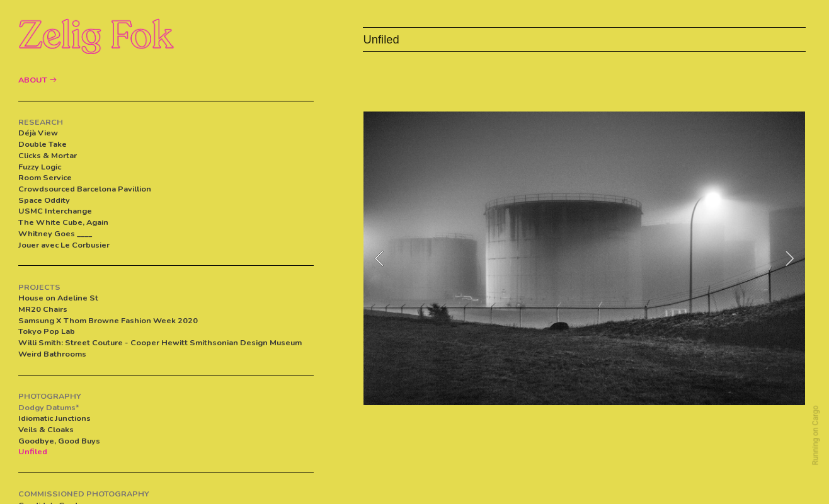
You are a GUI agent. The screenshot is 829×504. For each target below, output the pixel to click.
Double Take (43, 144)
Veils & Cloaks (46, 429)
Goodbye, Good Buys (59, 441)
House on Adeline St (58, 298)
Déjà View (38, 133)
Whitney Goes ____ (55, 233)
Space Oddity (44, 200)
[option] (584, 258)
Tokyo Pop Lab (47, 331)
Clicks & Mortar (48, 155)
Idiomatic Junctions (54, 418)
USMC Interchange (55, 211)
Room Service (45, 177)
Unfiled (33, 451)
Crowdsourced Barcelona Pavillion (86, 189)
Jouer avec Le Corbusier (64, 245)
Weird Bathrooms (52, 354)
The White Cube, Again (63, 222)
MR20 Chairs (43, 309)
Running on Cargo (816, 436)
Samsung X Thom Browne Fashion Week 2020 (108, 320)
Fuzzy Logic (40, 167)
